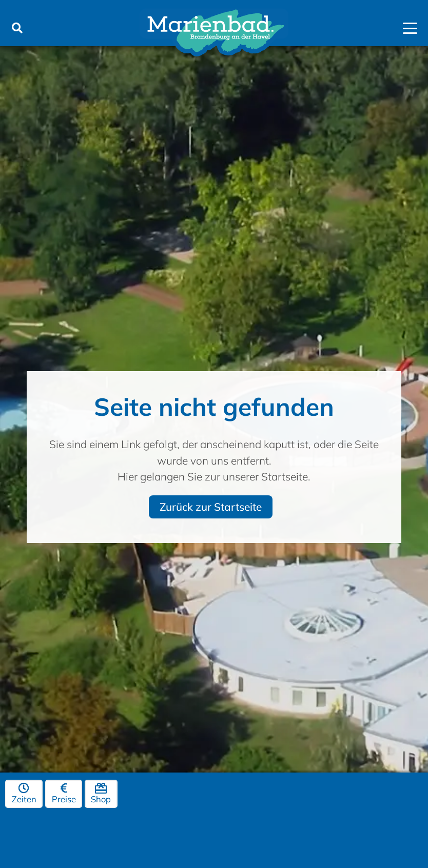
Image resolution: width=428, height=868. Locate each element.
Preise (64, 794)
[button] (17, 28)
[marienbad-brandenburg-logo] (214, 33)
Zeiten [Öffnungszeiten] (24, 794)
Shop (101, 794)
